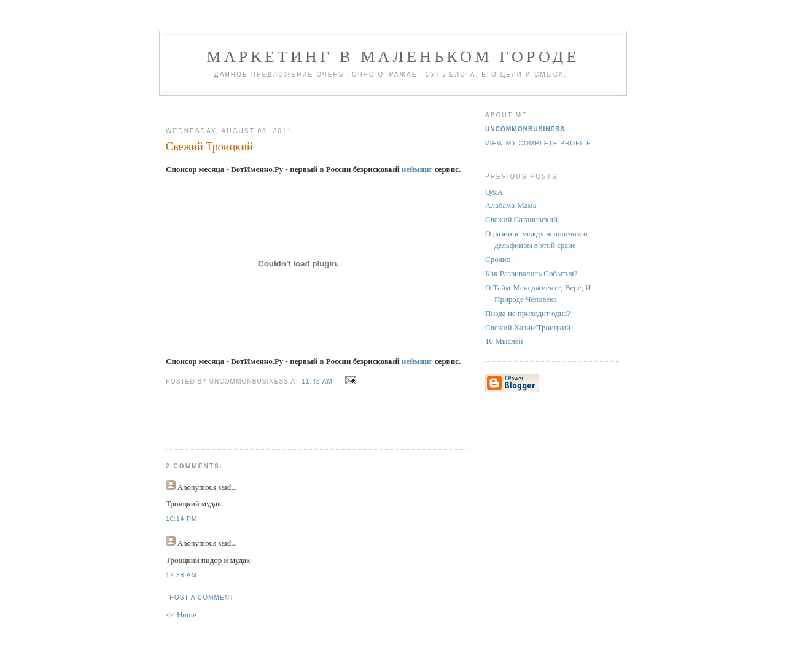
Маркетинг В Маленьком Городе (393, 57)
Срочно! (499, 259)
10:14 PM (181, 519)
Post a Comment (202, 597)
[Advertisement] (311, 106)
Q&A (494, 192)
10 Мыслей (504, 341)
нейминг (417, 169)
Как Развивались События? (531, 273)
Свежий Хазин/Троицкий (528, 327)
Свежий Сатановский (521, 219)
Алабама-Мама (511, 205)
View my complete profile (538, 143)
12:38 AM (181, 575)
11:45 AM (317, 381)
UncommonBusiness (525, 129)
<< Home (181, 615)
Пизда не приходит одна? (528, 313)
